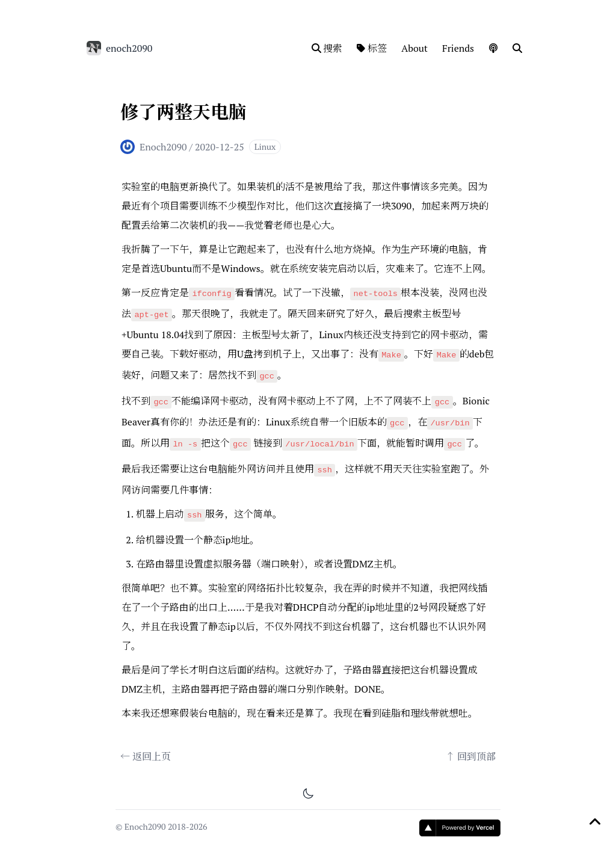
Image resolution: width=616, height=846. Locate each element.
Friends (458, 48)
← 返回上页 (146, 756)
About (414, 48)
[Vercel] (460, 828)
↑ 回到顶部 (470, 756)
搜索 (327, 48)
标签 (372, 48)
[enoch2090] (94, 48)
